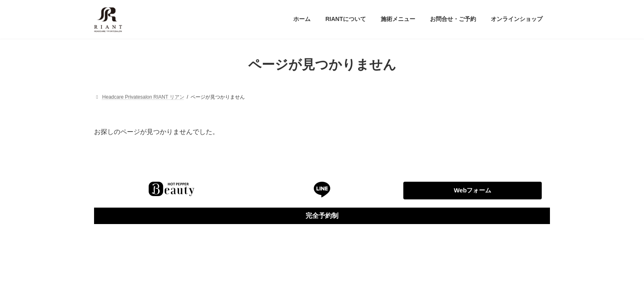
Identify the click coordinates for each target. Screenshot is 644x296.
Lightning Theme (322, 251)
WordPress (286, 251)
